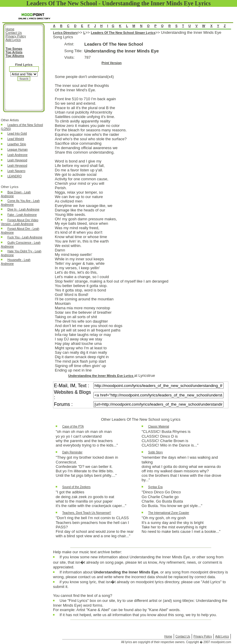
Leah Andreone (17, 155)
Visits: (69, 57)
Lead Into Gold (17, 134)
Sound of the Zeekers (76, 487)
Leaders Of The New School (114, 44)
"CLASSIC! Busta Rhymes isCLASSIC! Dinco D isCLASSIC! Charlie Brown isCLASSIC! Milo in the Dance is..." (170, 438)
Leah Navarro (16, 171)
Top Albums (15, 56)
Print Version (112, 63)
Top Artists (14, 52)
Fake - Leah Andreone (22, 215)
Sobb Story (155, 452)
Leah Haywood (17, 160)
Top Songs (14, 49)
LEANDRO (15, 176)
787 (88, 57)
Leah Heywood (17, 166)
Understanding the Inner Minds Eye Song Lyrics (141, 289)
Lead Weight (16, 139)
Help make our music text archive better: (88, 552)
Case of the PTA (73, 427)
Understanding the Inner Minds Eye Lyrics (101, 376)
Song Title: (73, 51)
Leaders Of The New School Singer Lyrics (123, 33)
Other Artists (10, 120)
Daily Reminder (72, 452)
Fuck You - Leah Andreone (25, 237)
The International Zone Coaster (169, 513)
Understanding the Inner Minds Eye (122, 51)
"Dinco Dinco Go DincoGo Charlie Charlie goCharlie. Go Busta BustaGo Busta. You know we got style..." (172, 499)
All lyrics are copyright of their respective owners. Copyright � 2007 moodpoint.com (176, 642)
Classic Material (159, 427)
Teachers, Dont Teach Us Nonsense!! (87, 513)
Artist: (69, 44)
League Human (17, 150)
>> (80, 32)
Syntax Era (155, 487)
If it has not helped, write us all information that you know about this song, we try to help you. (138, 616)
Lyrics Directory (65, 33)
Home (168, 636)
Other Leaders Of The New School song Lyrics (141, 419)
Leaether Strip (17, 144)
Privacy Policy (203, 636)
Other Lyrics (10, 187)
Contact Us (183, 636)
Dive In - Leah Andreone (23, 209)
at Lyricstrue (145, 376)
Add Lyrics (222, 636)
